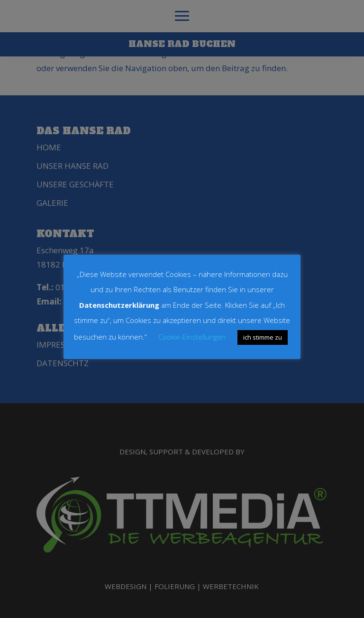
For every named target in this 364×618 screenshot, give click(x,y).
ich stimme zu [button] (263, 337)
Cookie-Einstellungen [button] (192, 337)
